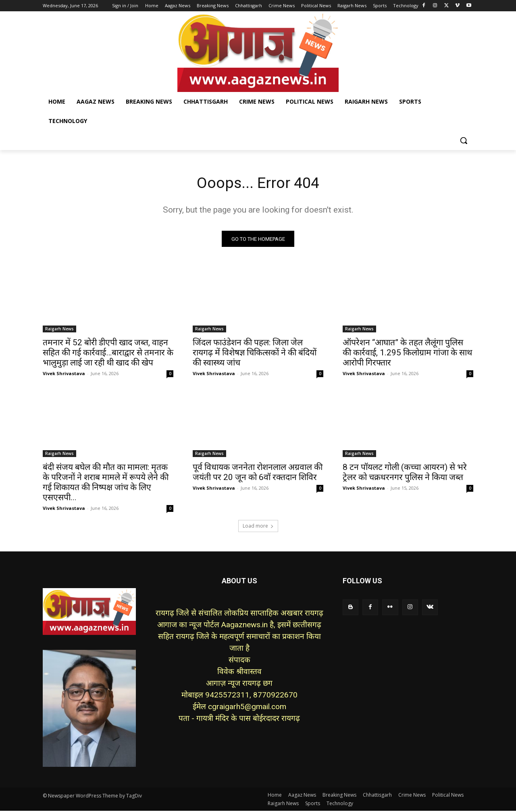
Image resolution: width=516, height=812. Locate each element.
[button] (464, 140)
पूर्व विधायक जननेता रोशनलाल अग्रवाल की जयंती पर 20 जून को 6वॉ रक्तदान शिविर (258, 474)
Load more (258, 527)
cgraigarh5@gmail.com (247, 708)
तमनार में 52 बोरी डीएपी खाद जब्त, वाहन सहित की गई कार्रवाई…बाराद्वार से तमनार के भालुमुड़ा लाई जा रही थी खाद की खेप (108, 354)
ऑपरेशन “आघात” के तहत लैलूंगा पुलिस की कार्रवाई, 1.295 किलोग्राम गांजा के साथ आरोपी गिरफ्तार (407, 354)
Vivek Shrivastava (64, 375)
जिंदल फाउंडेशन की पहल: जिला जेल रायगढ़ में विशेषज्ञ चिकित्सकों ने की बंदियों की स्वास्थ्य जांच (255, 354)
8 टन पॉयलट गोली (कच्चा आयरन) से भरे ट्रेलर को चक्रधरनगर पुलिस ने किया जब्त (405, 474)
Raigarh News (59, 330)
